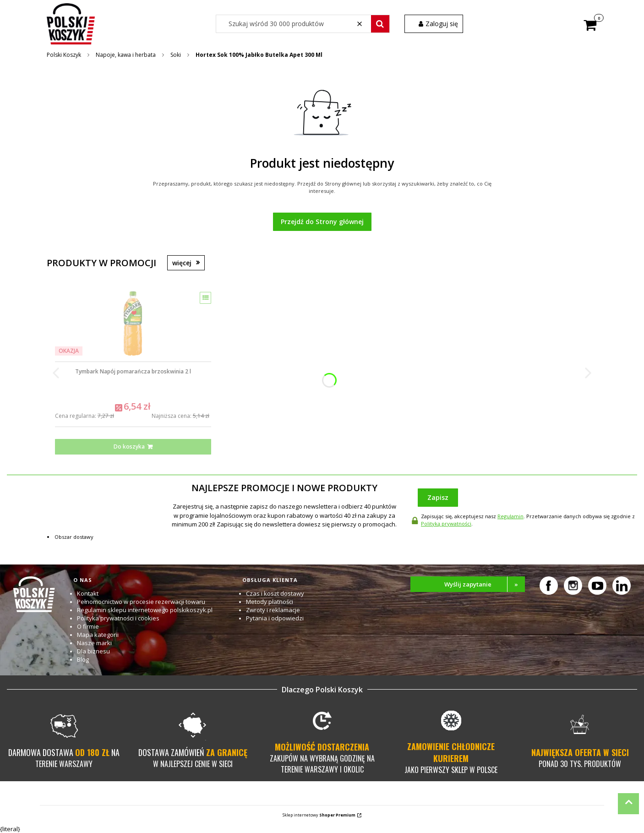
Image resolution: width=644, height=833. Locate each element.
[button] (380, 24)
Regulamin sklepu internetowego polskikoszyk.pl (145, 610)
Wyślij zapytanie (485, 584)
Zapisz (438, 497)
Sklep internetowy (319, 815)
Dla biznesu (93, 651)
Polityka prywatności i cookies (118, 618)
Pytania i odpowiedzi (275, 618)
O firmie (88, 626)
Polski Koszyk (64, 55)
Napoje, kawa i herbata (126, 55)
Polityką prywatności (446, 523)
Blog (83, 659)
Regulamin (510, 516)
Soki (176, 55)
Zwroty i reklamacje (273, 610)
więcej (182, 263)
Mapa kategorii (98, 635)
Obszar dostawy (74, 537)
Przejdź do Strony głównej (322, 222)
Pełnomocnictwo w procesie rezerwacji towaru (141, 602)
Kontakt (88, 593)
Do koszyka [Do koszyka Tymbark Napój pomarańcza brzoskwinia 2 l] (129, 447)
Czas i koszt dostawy (275, 593)
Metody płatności (270, 602)
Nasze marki (94, 643)
